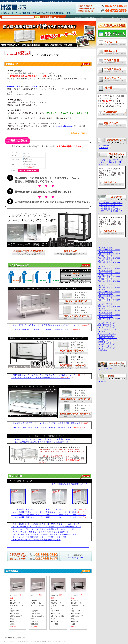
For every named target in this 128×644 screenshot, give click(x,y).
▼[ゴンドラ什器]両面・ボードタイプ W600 (109, 286)
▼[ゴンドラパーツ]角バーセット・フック (107, 328)
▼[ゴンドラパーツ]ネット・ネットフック (107, 332)
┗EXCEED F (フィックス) (111, 205)
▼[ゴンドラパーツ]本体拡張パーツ (106, 349)
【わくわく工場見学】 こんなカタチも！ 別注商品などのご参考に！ (40, 442)
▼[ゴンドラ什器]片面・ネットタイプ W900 (109, 276)
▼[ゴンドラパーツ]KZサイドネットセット (107, 337)
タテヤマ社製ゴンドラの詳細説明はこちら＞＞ (71, 484)
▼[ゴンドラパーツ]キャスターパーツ (106, 345)
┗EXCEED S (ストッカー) (111, 207)
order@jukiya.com (64, 126)
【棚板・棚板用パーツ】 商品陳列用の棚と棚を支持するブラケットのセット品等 (45, 524)
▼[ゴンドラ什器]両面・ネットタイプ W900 (109, 314)
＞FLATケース (105, 146)
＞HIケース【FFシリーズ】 (110, 162)
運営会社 (78, 17)
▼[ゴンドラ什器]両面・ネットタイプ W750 (109, 309)
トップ (124, 20)
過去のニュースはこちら (80, 133)
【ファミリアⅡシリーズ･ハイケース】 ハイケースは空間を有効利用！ (45, 330)
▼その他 (102, 381)
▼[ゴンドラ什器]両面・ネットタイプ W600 (109, 305)
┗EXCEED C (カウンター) (111, 209)
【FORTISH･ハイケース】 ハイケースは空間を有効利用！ (41, 378)
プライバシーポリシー (118, 17)
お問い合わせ (89, 17)
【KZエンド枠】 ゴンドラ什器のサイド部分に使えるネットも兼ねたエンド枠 (44, 535)
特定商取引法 (19, 638)
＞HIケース (103, 148)
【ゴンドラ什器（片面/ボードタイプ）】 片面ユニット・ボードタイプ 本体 (49, 509)
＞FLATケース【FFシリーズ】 (112, 160)
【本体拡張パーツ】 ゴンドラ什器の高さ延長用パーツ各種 (36, 540)
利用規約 (8, 638)
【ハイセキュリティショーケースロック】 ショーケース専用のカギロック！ (43, 439)
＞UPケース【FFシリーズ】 (110, 164)
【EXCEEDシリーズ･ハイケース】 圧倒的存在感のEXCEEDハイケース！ (47, 427)
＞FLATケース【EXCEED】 (111, 203)
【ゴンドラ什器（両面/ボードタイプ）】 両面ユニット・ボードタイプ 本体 (49, 515)
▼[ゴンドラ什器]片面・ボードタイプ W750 (109, 253)
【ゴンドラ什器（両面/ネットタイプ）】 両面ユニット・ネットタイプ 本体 (49, 517)
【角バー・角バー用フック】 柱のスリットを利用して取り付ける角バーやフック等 (46, 527)
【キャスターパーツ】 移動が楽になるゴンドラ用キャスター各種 (38, 537)
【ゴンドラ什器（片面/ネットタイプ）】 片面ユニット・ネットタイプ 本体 (49, 512)
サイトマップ (102, 17)
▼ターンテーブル (106, 369)
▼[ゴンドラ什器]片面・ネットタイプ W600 (109, 267)
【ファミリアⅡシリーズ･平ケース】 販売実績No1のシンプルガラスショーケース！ (51, 325)
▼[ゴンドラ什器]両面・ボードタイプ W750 (109, 290)
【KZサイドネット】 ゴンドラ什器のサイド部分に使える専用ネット (40, 532)
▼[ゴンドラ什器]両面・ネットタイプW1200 (109, 318)
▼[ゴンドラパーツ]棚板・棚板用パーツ (106, 324)
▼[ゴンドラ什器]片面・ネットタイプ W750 (109, 272)
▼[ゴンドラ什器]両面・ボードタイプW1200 (109, 299)
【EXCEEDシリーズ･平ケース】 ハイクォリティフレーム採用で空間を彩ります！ (51, 423)
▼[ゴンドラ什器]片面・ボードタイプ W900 (109, 257)
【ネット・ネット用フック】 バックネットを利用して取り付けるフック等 (42, 529)
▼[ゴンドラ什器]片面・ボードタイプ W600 (109, 249)
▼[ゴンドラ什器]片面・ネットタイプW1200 (109, 280)
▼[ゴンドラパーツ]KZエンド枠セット (106, 341)
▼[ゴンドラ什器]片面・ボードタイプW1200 (109, 261)
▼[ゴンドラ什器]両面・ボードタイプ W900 (109, 295)
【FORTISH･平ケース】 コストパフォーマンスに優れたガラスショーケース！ (49, 375)
